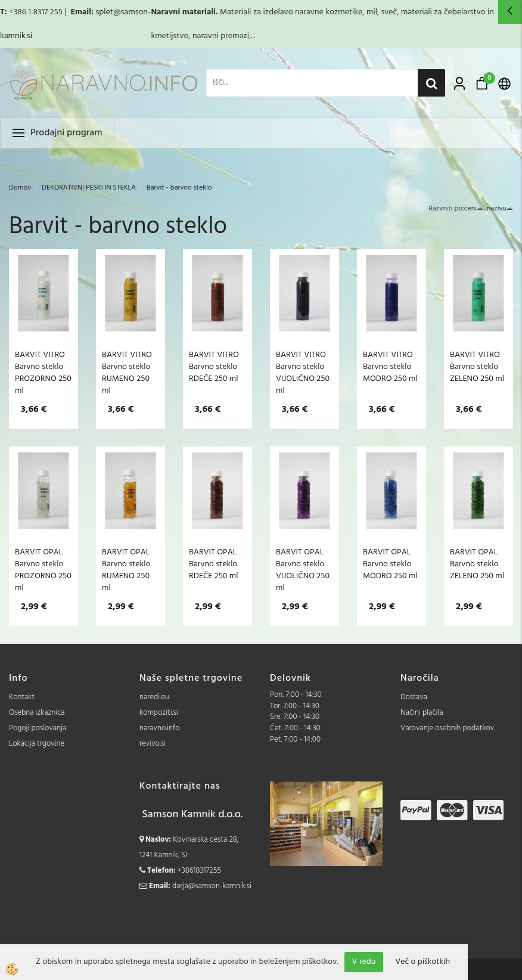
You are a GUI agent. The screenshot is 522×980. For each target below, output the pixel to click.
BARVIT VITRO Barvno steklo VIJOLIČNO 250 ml (303, 373)
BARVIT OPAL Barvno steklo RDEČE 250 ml (214, 564)
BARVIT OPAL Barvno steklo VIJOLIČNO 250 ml (303, 570)
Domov (20, 188)
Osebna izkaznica (37, 713)
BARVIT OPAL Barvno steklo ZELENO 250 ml (477, 564)
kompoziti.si (159, 713)
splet (104, 12)
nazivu (500, 209)
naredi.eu (154, 697)
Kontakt (22, 697)
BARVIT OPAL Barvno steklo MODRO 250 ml (390, 564)
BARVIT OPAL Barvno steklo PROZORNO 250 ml (43, 570)
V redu (364, 962)
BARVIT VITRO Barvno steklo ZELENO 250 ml (477, 367)
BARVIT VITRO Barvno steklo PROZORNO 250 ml (43, 373)
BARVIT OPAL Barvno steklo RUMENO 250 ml (126, 570)
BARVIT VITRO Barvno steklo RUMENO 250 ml (127, 373)
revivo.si (153, 744)
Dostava (414, 697)
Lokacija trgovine (37, 744)
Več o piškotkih (422, 962)
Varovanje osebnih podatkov (447, 728)
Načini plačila (422, 713)
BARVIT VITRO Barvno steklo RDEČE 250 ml (214, 367)
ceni (474, 209)
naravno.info (159, 728)
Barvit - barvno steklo (179, 188)
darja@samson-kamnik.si (212, 886)
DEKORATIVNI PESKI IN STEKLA (89, 188)
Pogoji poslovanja (38, 728)
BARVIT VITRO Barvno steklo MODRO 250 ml (390, 367)
